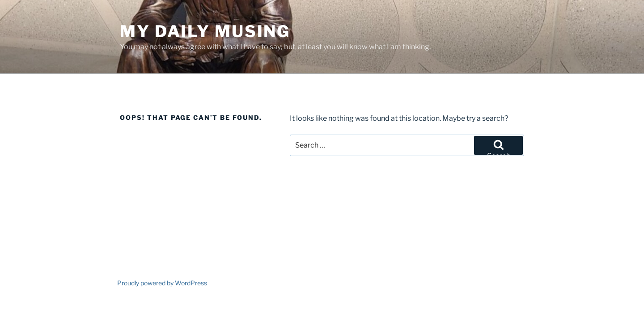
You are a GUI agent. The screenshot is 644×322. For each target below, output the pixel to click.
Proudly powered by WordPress (162, 283)
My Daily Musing (205, 31)
